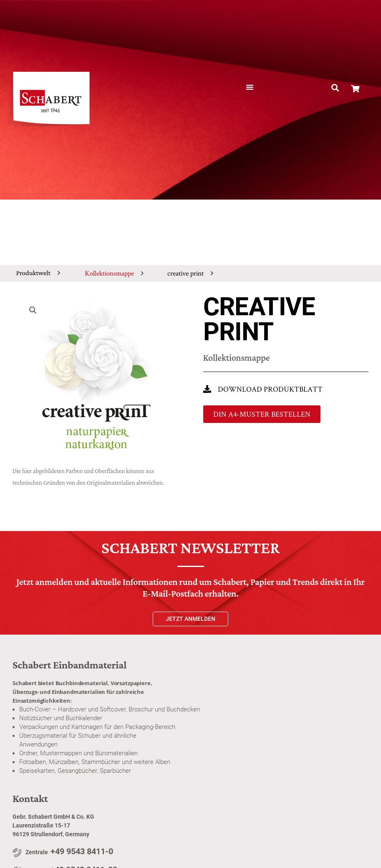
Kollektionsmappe (109, 273)
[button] (335, 88)
